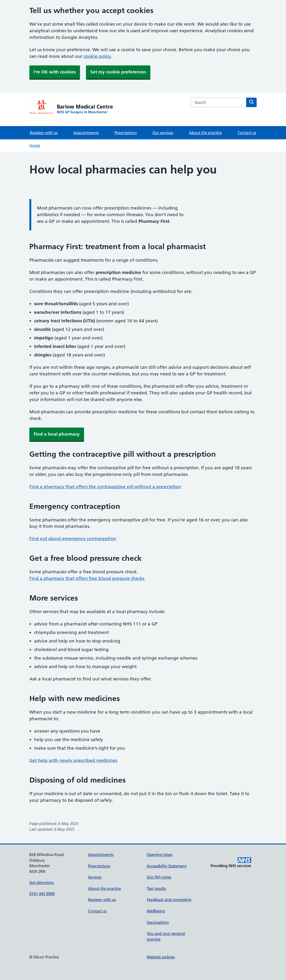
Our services (163, 133)
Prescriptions (126, 133)
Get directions (42, 883)
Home (35, 146)
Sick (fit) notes (159, 877)
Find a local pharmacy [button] (57, 434)
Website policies (161, 957)
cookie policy (97, 56)
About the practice (205, 133)
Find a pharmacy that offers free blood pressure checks (87, 578)
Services (95, 877)
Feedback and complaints (169, 900)
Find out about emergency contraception (73, 539)
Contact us (247, 133)
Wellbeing (156, 911)
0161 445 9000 (42, 894)
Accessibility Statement (167, 866)
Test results (156, 889)
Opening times (160, 855)
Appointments (86, 133)
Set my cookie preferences (118, 72)
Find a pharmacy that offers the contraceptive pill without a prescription (105, 487)
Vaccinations (158, 922)
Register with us (44, 133)
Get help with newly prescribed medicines (73, 760)
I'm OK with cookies (55, 72)
